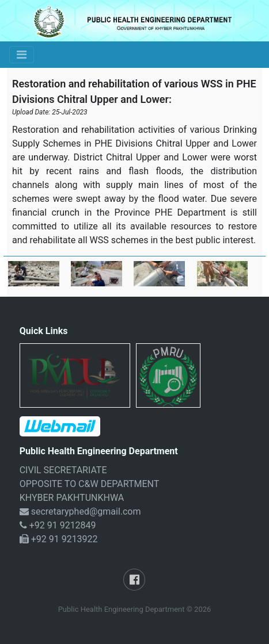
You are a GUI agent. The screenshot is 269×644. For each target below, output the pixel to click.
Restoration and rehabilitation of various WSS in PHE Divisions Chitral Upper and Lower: (134, 91)
